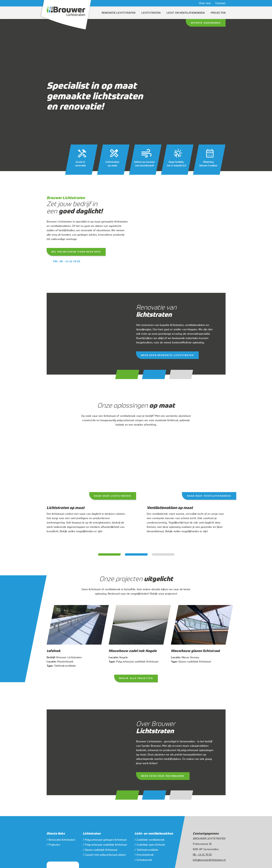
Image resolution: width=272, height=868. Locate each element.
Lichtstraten (151, 13)
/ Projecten (53, 845)
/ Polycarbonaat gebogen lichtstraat (105, 840)
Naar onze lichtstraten (113, 496)
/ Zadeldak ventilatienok (150, 840)
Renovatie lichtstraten (118, 13)
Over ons (205, 3)
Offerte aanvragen (206, 23)
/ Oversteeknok (144, 855)
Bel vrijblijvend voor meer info (76, 252)
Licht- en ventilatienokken (186, 13)
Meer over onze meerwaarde (163, 776)
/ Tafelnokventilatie (146, 850)
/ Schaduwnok (143, 860)
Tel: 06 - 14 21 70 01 (66, 261)
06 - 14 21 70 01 (202, 854)
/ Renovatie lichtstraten (61, 840)
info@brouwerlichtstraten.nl (209, 860)
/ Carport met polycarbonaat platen (104, 855)
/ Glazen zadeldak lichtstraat (100, 850)
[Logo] (66, 16)
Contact (221, 3)
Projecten (218, 13)
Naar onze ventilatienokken (209, 496)
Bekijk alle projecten (136, 678)
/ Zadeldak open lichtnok (150, 845)
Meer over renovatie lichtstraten (167, 355)
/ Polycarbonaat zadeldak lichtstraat (105, 845)
